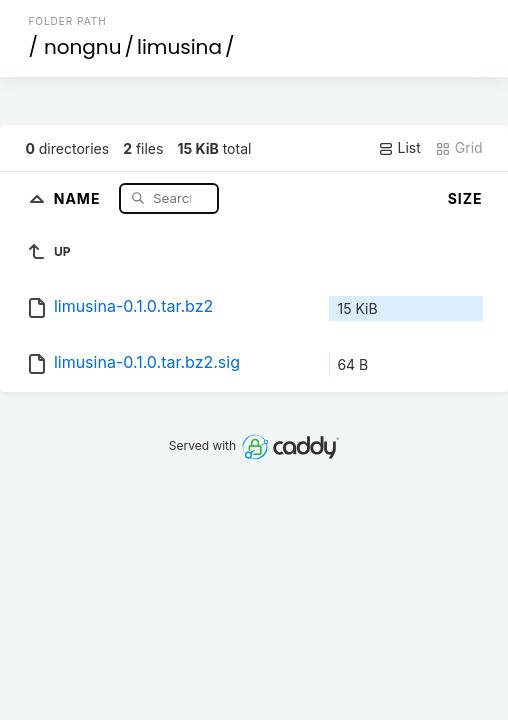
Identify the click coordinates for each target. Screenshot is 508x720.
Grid (459, 148)
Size (465, 198)
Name (79, 197)
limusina (179, 47)
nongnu (83, 47)
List (399, 148)
